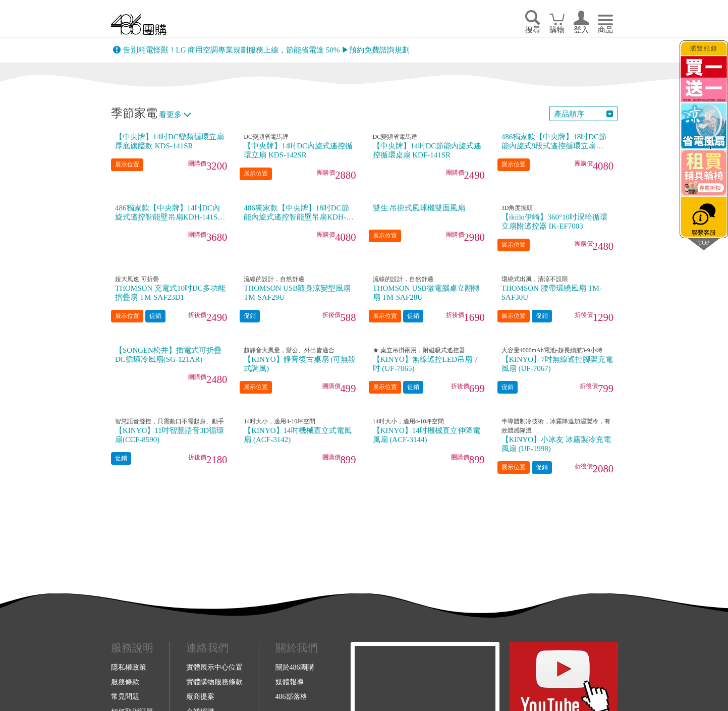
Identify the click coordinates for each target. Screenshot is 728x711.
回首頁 (139, 24)
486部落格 (291, 696)
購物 (557, 30)
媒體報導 (290, 682)
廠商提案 (200, 696)
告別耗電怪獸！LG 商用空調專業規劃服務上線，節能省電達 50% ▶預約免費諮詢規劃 (267, 50)
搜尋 (533, 30)
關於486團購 (295, 667)
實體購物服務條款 (214, 682)
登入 (581, 30)
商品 (605, 30)
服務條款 (125, 682)
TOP (704, 242)
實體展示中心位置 (214, 667)
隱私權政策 (129, 667)
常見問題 (125, 696)
